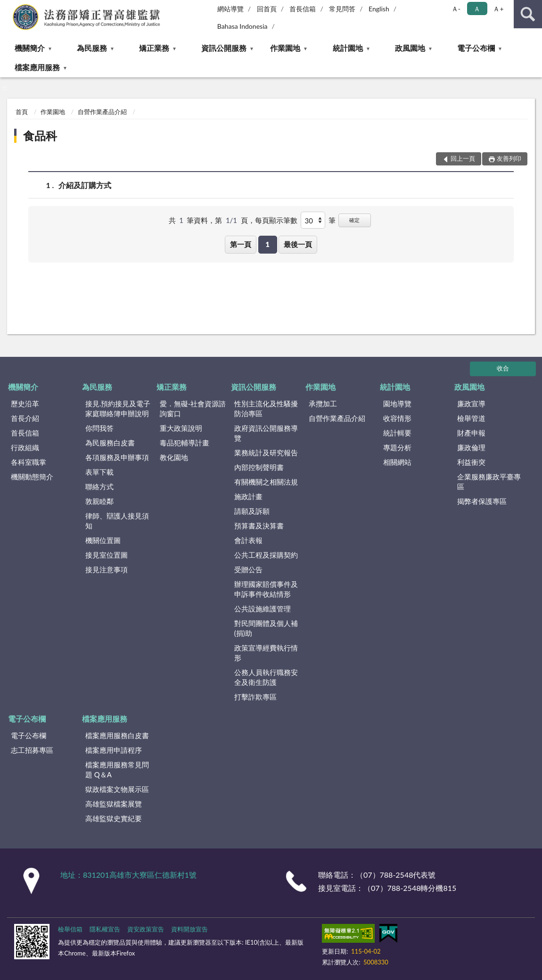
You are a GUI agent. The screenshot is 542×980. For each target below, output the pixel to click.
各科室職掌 (29, 462)
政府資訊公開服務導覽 (266, 433)
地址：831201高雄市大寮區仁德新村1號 (128, 875)
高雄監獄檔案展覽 (114, 804)
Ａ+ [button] (498, 9)
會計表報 (248, 540)
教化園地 (174, 457)
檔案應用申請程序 (114, 750)
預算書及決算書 (259, 526)
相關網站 (397, 462)
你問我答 (99, 428)
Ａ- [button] (456, 9)
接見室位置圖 (107, 555)
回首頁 (267, 9)
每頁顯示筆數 (276, 220)
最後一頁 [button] (298, 244)
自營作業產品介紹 (102, 112)
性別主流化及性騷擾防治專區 (266, 408)
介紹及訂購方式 (85, 185)
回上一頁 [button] (463, 158)
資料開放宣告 (189, 929)
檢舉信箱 (70, 929)
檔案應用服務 (37, 67)
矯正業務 (154, 48)
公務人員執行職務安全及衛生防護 (266, 677)
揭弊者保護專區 (482, 501)
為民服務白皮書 (110, 443)
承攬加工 (323, 404)
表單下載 (99, 472)
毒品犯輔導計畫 (185, 443)
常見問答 (342, 9)
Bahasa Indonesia (242, 26)
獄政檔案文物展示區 (117, 789)
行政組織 (25, 447)
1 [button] (267, 244)
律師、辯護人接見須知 (117, 521)
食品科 (40, 136)
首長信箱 (303, 9)
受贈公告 (248, 569)
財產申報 (471, 433)
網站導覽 (230, 9)
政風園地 (410, 48)
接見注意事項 (107, 569)
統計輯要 (397, 433)
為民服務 (92, 48)
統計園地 (348, 48)
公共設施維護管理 (263, 609)
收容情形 (397, 418)
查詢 (528, 14)
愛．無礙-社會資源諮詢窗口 (193, 408)
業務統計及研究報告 (266, 453)
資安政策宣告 (146, 929)
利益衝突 (471, 462)
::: (8, 7)
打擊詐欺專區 (255, 697)
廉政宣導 (471, 404)
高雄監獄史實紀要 (114, 818)
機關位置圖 (103, 540)
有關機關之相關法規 (266, 482)
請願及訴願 (252, 511)
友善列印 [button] (509, 158)
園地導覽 (397, 404)
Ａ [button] (477, 9)
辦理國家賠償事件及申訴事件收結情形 (266, 589)
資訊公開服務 (224, 48)
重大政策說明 (181, 428)
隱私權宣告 (105, 929)
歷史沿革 (25, 404)
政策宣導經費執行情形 (266, 653)
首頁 (22, 112)
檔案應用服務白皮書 (117, 735)
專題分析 (397, 447)
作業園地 (285, 48)
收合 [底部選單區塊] (503, 368)
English (379, 9)
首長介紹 (25, 418)
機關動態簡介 (32, 477)
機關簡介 (30, 48)
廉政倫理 (471, 447)
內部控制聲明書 (259, 467)
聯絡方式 (99, 486)
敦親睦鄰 (99, 501)
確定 (354, 220)
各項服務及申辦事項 (117, 457)
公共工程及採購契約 (266, 555)
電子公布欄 (476, 48)
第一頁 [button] (241, 244)
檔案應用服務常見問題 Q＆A (117, 770)
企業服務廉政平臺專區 (489, 482)
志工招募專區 (32, 750)
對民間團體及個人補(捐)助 (266, 628)
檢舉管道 (471, 418)
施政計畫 (248, 496)
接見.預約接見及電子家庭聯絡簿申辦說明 (118, 408)
